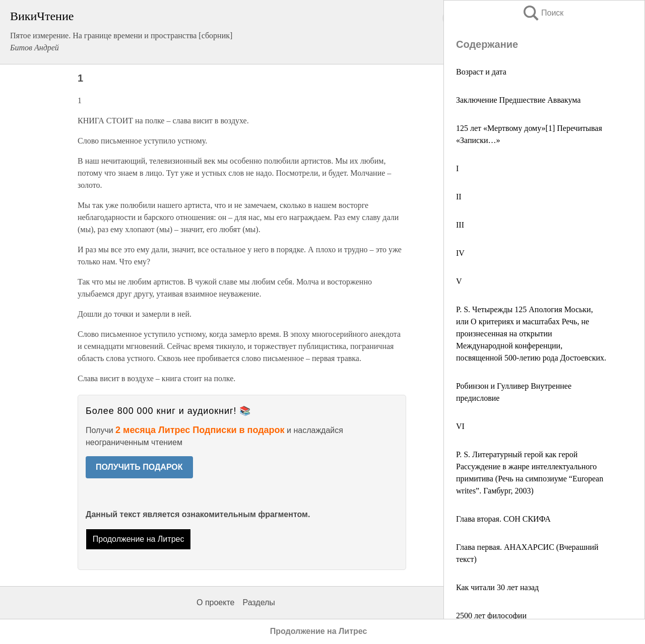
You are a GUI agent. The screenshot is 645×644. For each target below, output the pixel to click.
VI (460, 426)
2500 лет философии (491, 616)
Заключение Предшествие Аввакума (518, 100)
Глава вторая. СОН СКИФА (503, 519)
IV (460, 253)
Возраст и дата (481, 72)
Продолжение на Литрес (139, 539)
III (460, 225)
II (459, 197)
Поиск (543, 13)
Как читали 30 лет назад (497, 587)
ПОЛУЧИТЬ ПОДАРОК (139, 467)
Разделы (259, 602)
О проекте (215, 602)
